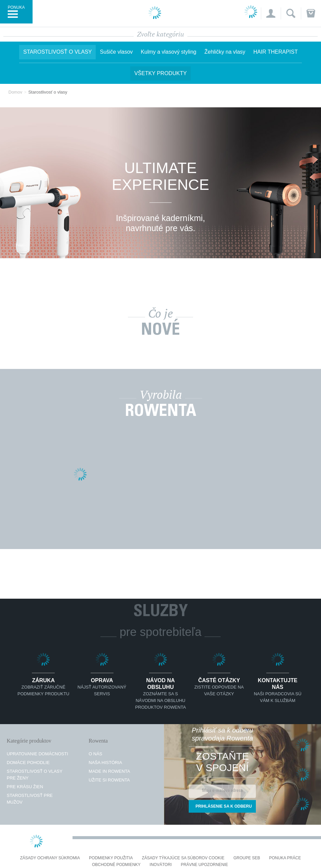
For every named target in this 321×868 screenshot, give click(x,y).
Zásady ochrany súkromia (50, 858)
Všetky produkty (160, 73)
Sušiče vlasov (116, 52)
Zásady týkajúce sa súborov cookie (183, 858)
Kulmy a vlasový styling (168, 52)
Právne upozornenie (204, 865)
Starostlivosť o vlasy (57, 52)
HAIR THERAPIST (276, 52)
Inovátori (161, 865)
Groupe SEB (247, 858)
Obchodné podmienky (116, 865)
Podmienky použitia (111, 858)
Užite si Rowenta (109, 780)
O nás (95, 754)
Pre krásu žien (25, 787)
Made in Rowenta (109, 771)
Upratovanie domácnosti (37, 754)
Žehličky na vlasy (225, 52)
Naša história (105, 763)
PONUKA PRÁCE (285, 858)
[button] (271, 13)
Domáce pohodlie (28, 763)
